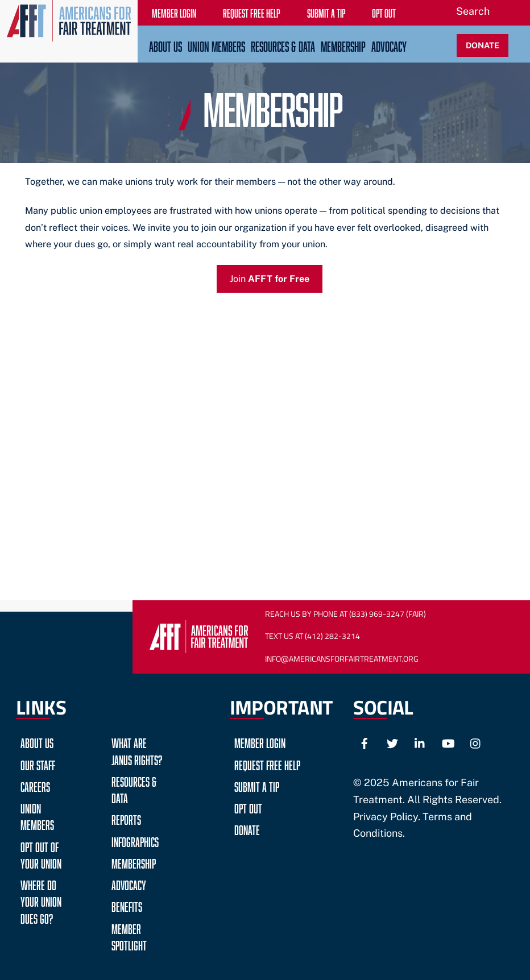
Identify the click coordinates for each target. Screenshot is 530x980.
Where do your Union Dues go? (41, 900)
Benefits (127, 905)
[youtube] (448, 742)
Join (270, 279)
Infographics (135, 840)
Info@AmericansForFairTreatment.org (342, 659)
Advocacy (389, 45)
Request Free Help (267, 764)
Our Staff (38, 764)
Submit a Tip (257, 785)
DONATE (483, 45)
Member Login (260, 742)
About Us (165, 45)
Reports (126, 818)
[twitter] (392, 742)
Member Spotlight (129, 936)
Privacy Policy (386, 817)
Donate (247, 829)
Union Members (216, 45)
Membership (343, 45)
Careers (35, 785)
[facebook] (365, 742)
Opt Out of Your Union (41, 854)
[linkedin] (420, 742)
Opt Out (248, 807)
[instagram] (476, 742)
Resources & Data (283, 45)
